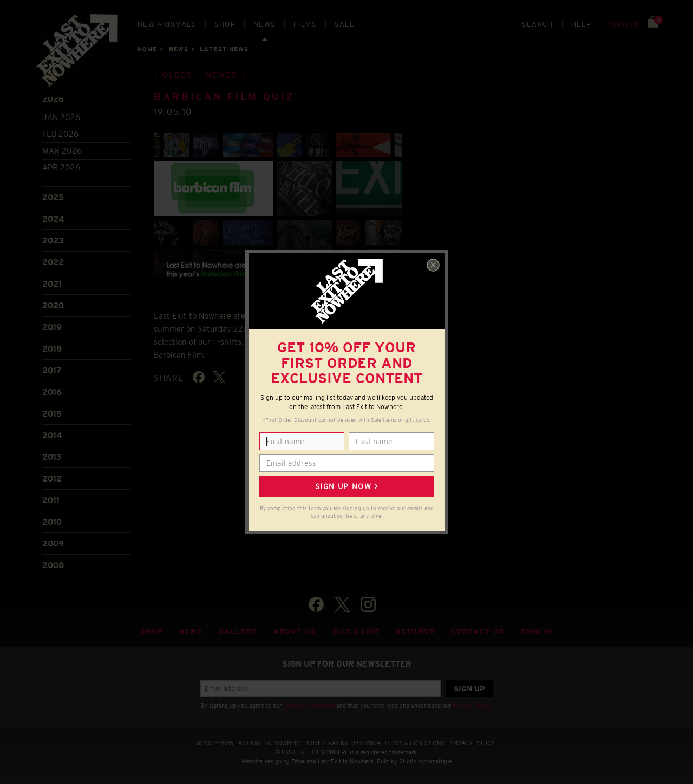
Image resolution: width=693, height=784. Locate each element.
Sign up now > (346, 486)
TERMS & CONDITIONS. (415, 743)
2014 (52, 435)
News (264, 24)
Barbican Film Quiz (224, 97)
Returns (415, 631)
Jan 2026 (61, 117)
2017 (52, 370)
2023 (53, 241)
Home (147, 49)
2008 (53, 565)
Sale (345, 24)
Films (305, 24)
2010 (52, 522)
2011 (51, 500)
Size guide (356, 631)
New (167, 24)
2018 (52, 349)
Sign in (624, 24)
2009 (53, 543)
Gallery (238, 631)
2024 (53, 219)
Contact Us (478, 631)
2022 (53, 262)
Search (538, 24)
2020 (53, 305)
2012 (52, 479)
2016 (52, 392)
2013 (52, 457)
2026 (53, 99)
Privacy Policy (472, 706)
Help (581, 24)
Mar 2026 (62, 151)
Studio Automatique (426, 761)
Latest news (224, 49)
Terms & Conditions (309, 706)
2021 (52, 284)
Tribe (298, 761)
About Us (295, 631)
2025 (53, 197)
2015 (52, 414)
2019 (52, 327)
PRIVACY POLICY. (472, 743)
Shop (225, 24)
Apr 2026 (61, 167)
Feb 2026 (60, 134)
